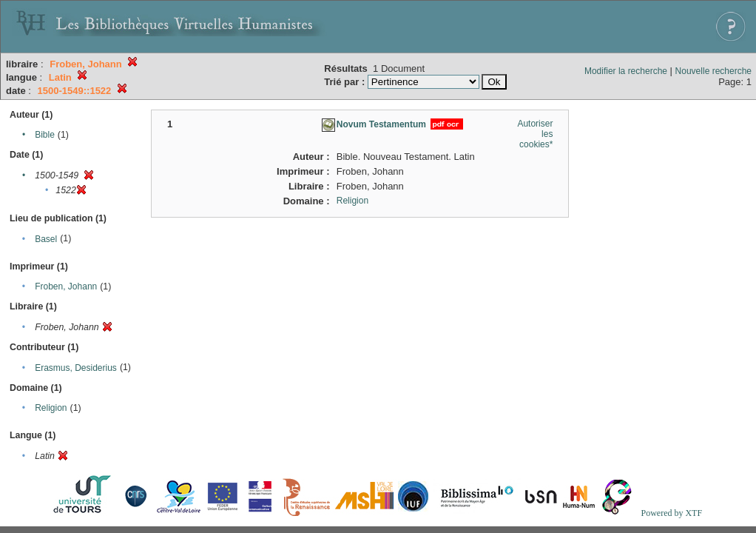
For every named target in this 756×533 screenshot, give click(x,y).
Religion (51, 408)
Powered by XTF (671, 513)
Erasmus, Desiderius (76, 368)
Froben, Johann (66, 286)
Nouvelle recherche (713, 71)
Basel (46, 239)
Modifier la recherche (626, 71)
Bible (45, 135)
